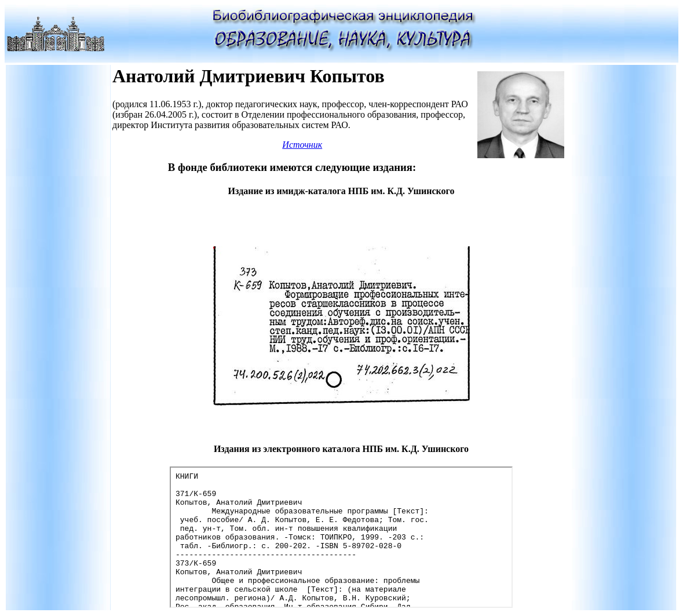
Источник (302, 145)
